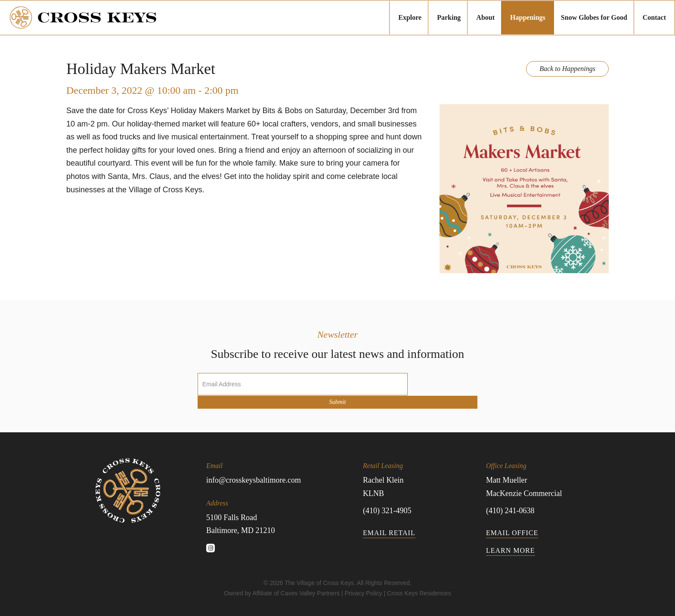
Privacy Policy (363, 593)
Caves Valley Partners (310, 593)
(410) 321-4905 (387, 511)
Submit (338, 402)
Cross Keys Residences (419, 593)
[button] (211, 548)
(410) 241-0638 (510, 511)
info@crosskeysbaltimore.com (254, 480)
